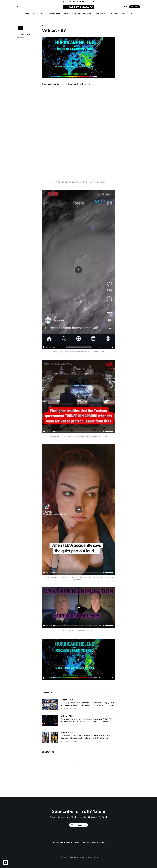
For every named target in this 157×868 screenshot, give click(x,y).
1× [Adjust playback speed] (100, 347)
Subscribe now (78, 825)
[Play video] (79, 270)
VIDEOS (66, 14)
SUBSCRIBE (114, 14)
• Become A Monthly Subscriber (94, 843)
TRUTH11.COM (24, 34)
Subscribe (134, 7)
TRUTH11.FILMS (101, 14)
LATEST (35, 14)
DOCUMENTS (88, 14)
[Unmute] (104, 347)
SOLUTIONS (76, 14)
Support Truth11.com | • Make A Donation (66, 843)
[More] (132, 14)
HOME (27, 14)
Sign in (125, 7)
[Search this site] (18, 7)
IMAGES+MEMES (54, 14)
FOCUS (43, 14)
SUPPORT (124, 14)
